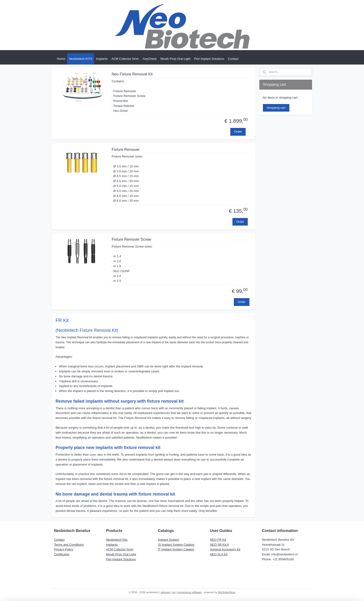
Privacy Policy (64, 549)
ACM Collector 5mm (125, 59)
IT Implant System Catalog (176, 549)
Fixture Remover (126, 150)
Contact (233, 59)
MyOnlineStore (227, 592)
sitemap (165, 592)
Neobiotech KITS (81, 59)
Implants (102, 59)
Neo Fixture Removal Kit (132, 74)
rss (174, 592)
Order (238, 132)
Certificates (62, 554)
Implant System (169, 540)
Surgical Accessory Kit (225, 549)
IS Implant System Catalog (176, 545)
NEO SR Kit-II (219, 545)
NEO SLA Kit (219, 554)
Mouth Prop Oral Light (175, 59)
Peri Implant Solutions (209, 59)
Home (61, 59)
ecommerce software (190, 592)
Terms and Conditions (69, 545)
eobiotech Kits (118, 540)
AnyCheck (150, 59)
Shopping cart (276, 108)
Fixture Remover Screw (131, 239)
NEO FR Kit (218, 540)
